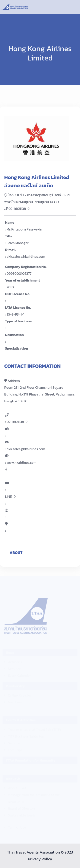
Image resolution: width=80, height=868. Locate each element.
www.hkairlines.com (22, 462)
